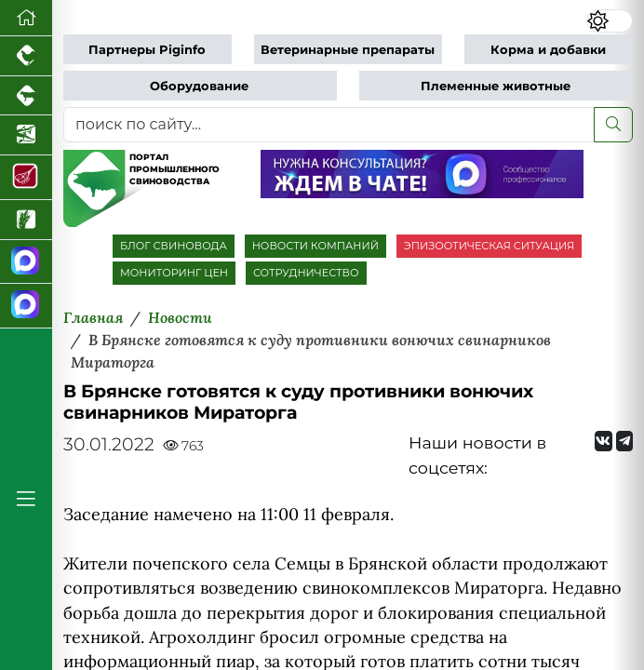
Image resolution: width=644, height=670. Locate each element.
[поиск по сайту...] (329, 125)
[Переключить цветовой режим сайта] (610, 21)
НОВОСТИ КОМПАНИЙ (315, 246)
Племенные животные (496, 86)
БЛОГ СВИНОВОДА (174, 246)
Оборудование (199, 86)
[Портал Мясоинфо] (26, 178)
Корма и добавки (548, 50)
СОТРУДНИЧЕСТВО (306, 273)
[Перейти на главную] (26, 18)
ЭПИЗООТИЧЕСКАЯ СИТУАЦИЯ (489, 246)
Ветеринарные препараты (348, 50)
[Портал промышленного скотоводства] (26, 96)
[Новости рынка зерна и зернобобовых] (26, 220)
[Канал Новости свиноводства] (26, 262)
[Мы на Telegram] (625, 441)
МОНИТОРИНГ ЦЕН (174, 273)
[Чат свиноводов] (26, 306)
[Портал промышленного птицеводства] (26, 56)
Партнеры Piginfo (147, 50)
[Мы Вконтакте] (604, 441)
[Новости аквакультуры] (26, 135)
